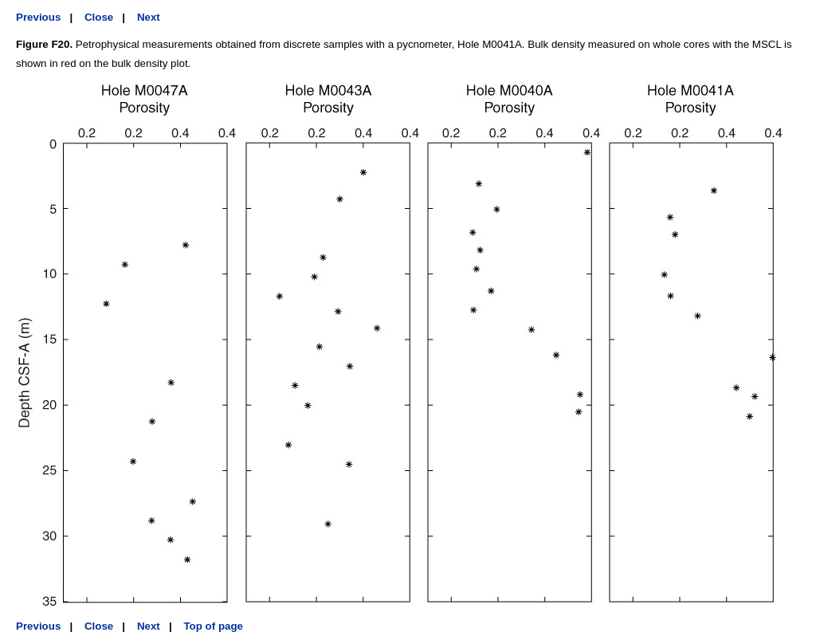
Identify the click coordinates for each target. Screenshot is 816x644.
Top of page (213, 626)
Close (99, 17)
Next (149, 17)
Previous (38, 17)
